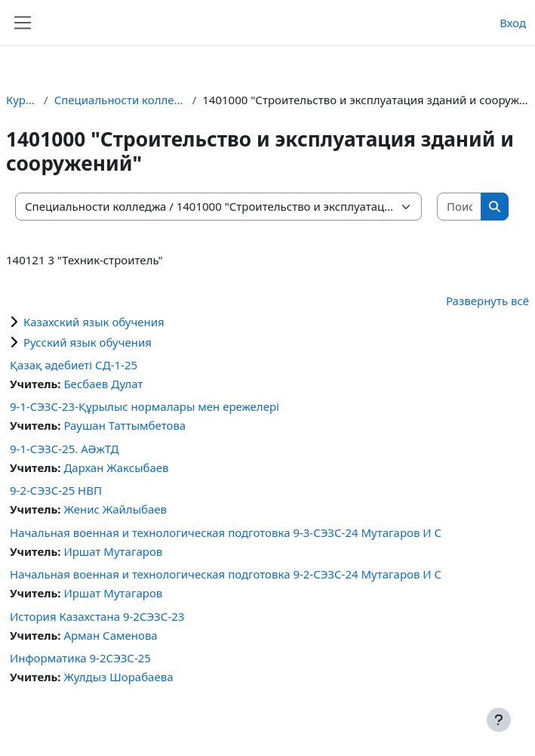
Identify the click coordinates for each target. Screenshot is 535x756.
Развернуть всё (487, 301)
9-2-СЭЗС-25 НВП (56, 490)
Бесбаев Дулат (103, 384)
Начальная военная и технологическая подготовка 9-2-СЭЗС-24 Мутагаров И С (226, 574)
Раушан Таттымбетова (125, 425)
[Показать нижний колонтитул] (499, 720)
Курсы (22, 100)
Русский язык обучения (88, 342)
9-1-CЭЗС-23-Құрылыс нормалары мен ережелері (145, 406)
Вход (513, 23)
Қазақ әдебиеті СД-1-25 (74, 365)
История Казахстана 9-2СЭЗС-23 (97, 616)
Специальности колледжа (120, 100)
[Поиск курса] (460, 207)
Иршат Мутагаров (113, 551)
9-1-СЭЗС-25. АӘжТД (65, 449)
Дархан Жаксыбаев (116, 467)
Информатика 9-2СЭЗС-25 (80, 658)
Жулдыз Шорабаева (118, 677)
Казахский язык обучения (94, 322)
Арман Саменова (110, 635)
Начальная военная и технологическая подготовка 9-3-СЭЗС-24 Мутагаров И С (226, 532)
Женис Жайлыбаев (115, 509)
